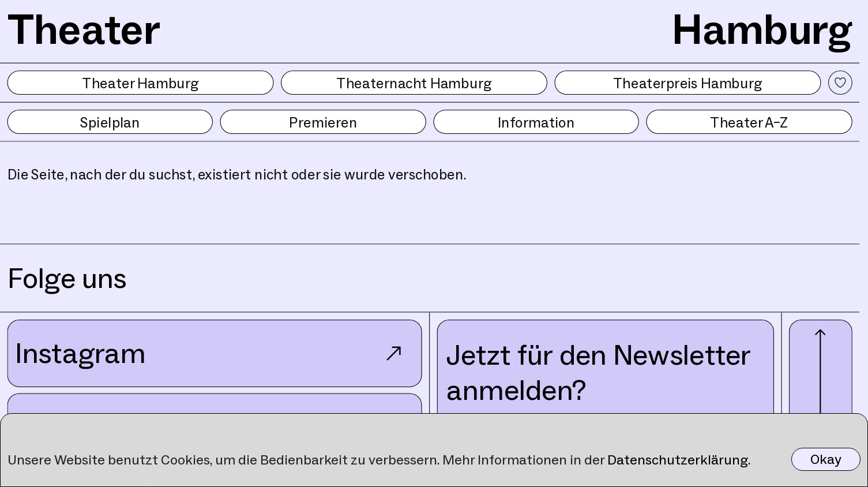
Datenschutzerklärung (678, 460)
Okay (826, 459)
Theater (84, 29)
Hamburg (762, 29)
